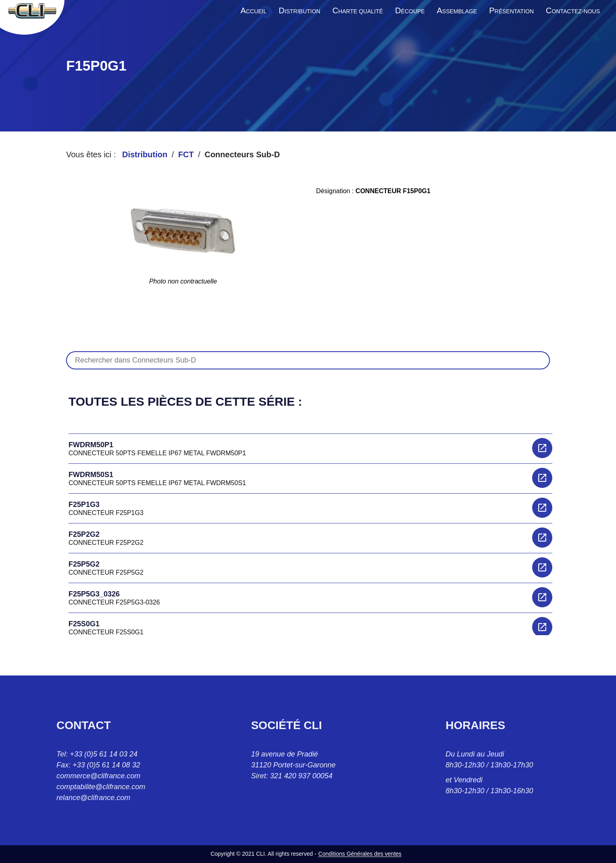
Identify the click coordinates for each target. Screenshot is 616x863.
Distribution (145, 154)
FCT (186, 154)
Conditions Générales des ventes (360, 854)
